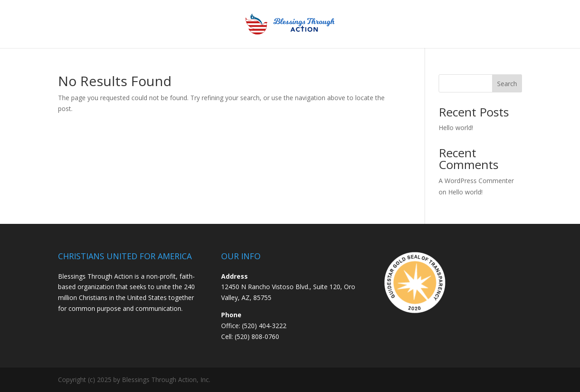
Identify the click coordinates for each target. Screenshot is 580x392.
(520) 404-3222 (264, 326)
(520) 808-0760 (257, 336)
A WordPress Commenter (476, 181)
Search (507, 84)
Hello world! (456, 128)
